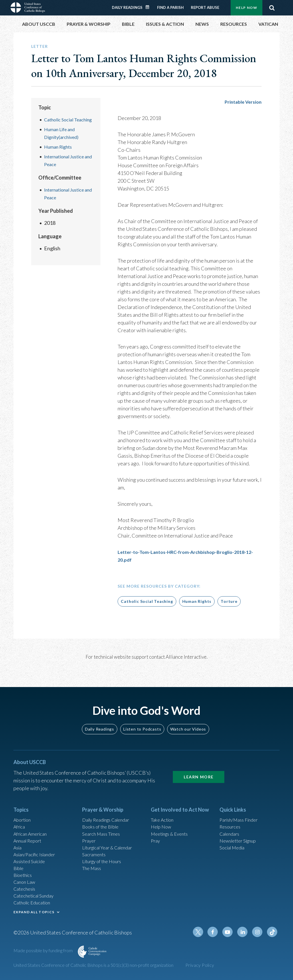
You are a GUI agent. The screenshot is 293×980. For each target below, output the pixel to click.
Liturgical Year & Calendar (111, 839)
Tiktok (273, 933)
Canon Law (25, 877)
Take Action (164, 808)
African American (32, 823)
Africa (20, 816)
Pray (156, 831)
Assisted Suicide (32, 854)
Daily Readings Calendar (149, 7)
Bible (19, 862)
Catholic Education (34, 901)
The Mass (93, 862)
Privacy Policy (200, 965)
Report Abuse (205, 7)
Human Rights (60, 154)
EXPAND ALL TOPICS (34, 911)
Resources (231, 816)
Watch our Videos (188, 716)
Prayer (90, 831)
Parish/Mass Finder (241, 808)
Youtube (231, 933)
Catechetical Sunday (36, 893)
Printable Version (241, 102)
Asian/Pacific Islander (37, 847)
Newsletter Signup (240, 831)
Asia (18, 839)
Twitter (204, 933)
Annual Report (29, 831)
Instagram (259, 933)
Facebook (218, 933)
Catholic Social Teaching (147, 601)
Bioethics (24, 870)
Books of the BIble (102, 816)
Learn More (199, 764)
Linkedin (245, 933)
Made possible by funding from (43, 952)
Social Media (234, 839)
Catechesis (26, 885)
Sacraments (95, 847)
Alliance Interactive (186, 657)
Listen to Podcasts (142, 716)
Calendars (231, 823)
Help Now (247, 8)
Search (272, 8)
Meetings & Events (172, 823)
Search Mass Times (103, 823)
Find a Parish (170, 7)
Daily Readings (127, 7)
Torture (229, 601)
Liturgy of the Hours (104, 854)
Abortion (23, 808)
